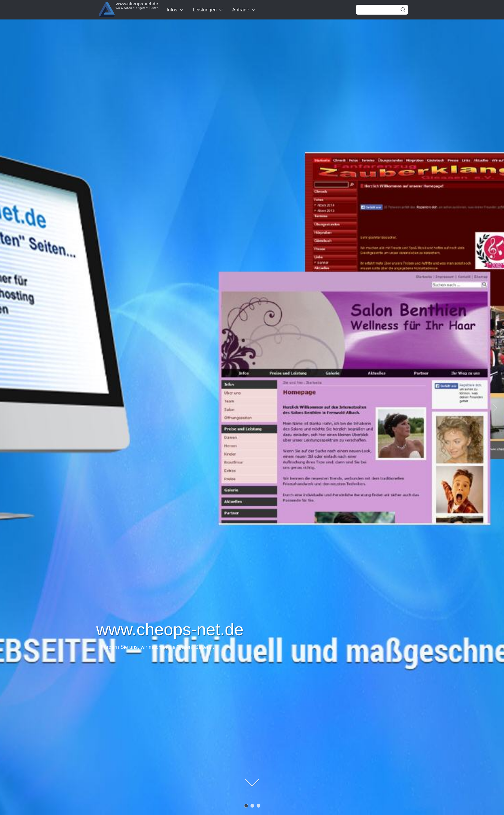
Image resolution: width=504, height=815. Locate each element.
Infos (172, 10)
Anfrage (241, 10)
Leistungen (205, 10)
